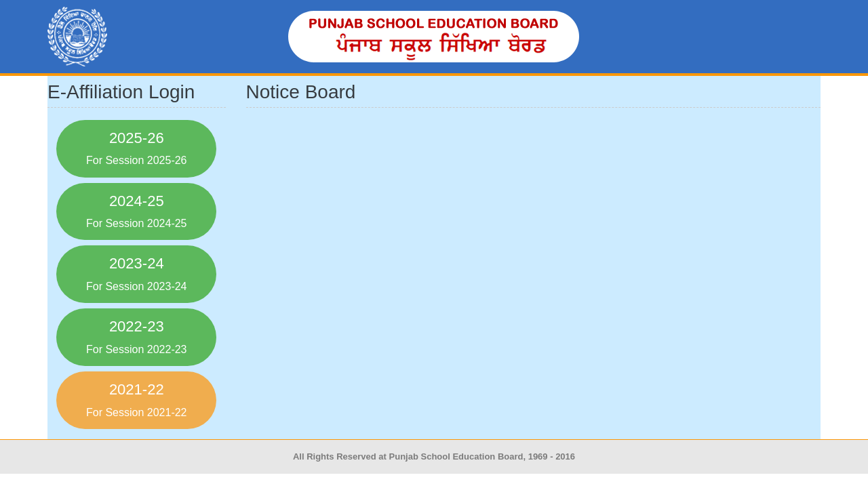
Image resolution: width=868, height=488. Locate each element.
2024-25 (137, 211)
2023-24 (137, 273)
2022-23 (137, 336)
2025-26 (137, 148)
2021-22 (137, 399)
